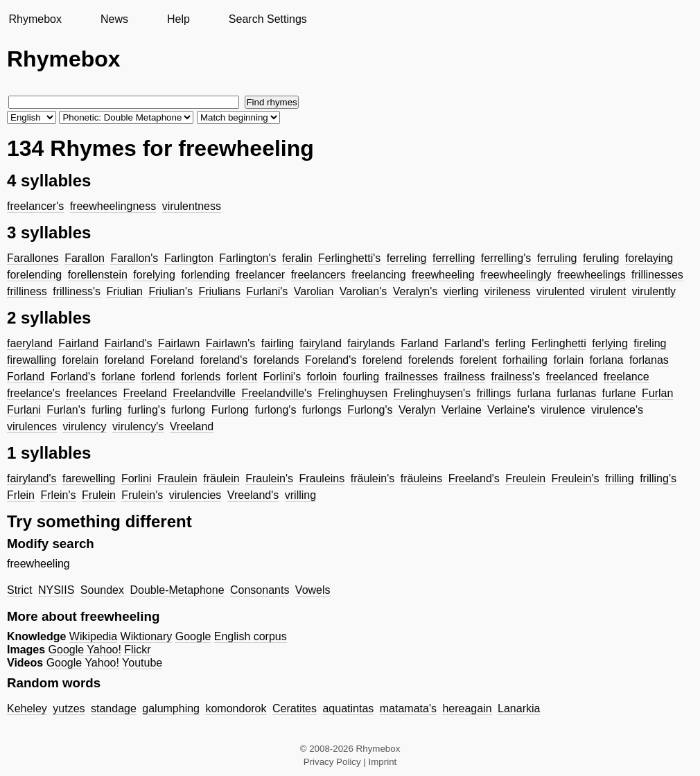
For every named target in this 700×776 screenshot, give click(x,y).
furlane (619, 393)
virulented (560, 291)
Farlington (189, 258)
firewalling (32, 360)
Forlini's (282, 377)
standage (114, 708)
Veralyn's (415, 291)
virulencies (195, 495)
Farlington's (247, 258)
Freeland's (474, 478)
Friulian (125, 291)
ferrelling (454, 258)
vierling (461, 291)
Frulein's (142, 495)
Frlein (21, 495)
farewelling (89, 478)
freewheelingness (113, 206)
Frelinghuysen (353, 393)
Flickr (137, 650)
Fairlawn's (231, 343)
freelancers (318, 275)
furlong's (275, 410)
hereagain (467, 708)
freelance (627, 377)
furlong (188, 410)
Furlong (230, 410)
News (114, 19)
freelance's (34, 393)
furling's (147, 410)
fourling (361, 377)
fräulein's (373, 478)
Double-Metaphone (177, 590)
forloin (322, 377)
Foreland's (331, 360)
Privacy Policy (332, 762)
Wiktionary (147, 636)
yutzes (69, 708)
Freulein (525, 478)
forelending (34, 275)
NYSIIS (56, 590)
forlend (158, 377)
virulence (563, 410)
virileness (508, 291)
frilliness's (77, 291)
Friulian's (170, 291)
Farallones (33, 258)
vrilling (300, 495)
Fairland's (129, 343)
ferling (511, 343)
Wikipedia (93, 636)
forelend (383, 360)
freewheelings (592, 275)
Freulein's (576, 478)
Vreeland (192, 426)
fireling (650, 343)
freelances (91, 393)
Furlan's (66, 410)
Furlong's (370, 410)
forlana (607, 360)
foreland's (224, 360)
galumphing (171, 708)
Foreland (172, 360)
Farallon (85, 258)
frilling (620, 478)
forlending (205, 275)
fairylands (371, 343)
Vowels (313, 590)
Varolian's (364, 291)
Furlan (657, 393)
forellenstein (98, 275)
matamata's (408, 708)
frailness (465, 377)
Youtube (142, 663)
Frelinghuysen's (432, 393)
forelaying (649, 258)
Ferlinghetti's (349, 258)
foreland (125, 360)
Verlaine (462, 410)
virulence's (617, 410)
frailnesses (412, 377)
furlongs (322, 410)
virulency (84, 426)
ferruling (557, 258)
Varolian (314, 291)
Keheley (27, 708)
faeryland (30, 343)
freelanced (572, 377)
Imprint (383, 762)
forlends (201, 377)
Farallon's (134, 258)
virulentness (192, 206)
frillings (494, 393)
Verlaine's (511, 410)
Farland (419, 343)
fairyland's (32, 478)
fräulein (221, 478)
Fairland (78, 343)
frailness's (516, 377)
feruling (601, 258)
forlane (118, 377)
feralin (297, 258)
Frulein (99, 495)
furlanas (576, 393)
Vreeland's (253, 495)
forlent (242, 377)
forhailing (525, 360)
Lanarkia (519, 708)
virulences (32, 426)
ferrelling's (506, 258)
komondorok (236, 708)
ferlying (610, 343)
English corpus (251, 636)
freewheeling (443, 275)
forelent (478, 360)
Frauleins (322, 478)
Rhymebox (35, 19)
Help (178, 19)
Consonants (260, 590)
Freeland (145, 393)
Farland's (467, 343)
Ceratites (295, 708)
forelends (431, 360)
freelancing (378, 275)
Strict (19, 590)
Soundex (102, 590)
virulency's (138, 426)
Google (193, 636)
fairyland (320, 343)
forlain (568, 360)
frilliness (27, 291)
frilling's (658, 478)
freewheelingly (516, 275)
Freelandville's (277, 393)
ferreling (407, 258)
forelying (154, 275)
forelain (80, 360)
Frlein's (58, 495)
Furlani (24, 410)
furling (107, 410)
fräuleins (421, 478)
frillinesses (657, 275)
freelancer (260, 275)
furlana (534, 393)
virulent (609, 291)
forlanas (649, 360)
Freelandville (204, 393)
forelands (277, 360)
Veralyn (417, 410)
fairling (278, 343)
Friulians (219, 291)
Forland (26, 377)
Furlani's (267, 291)
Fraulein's (269, 478)
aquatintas (348, 708)
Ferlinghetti (559, 343)
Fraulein (177, 478)
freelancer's (35, 206)
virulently (654, 291)
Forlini (137, 478)
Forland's (73, 377)
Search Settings (268, 19)
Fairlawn (179, 343)
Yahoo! (104, 650)
